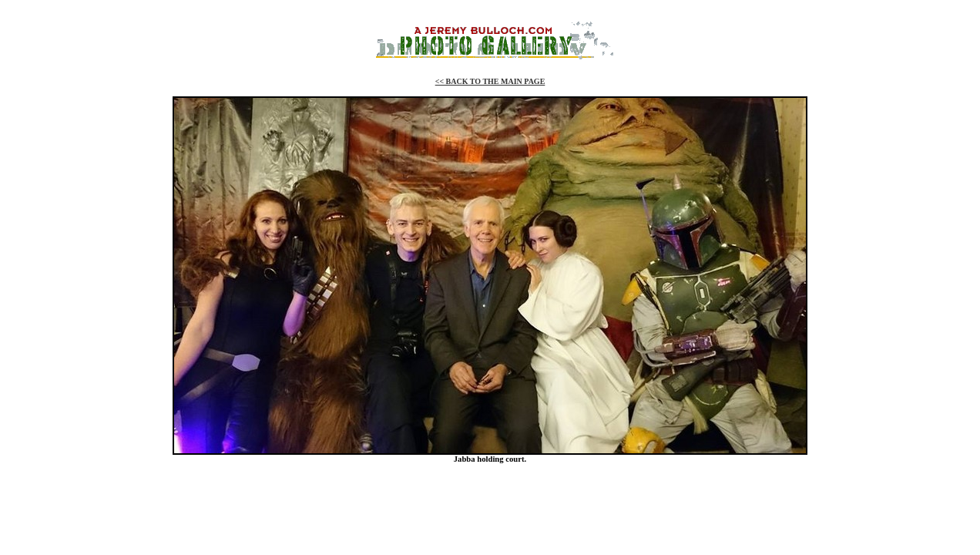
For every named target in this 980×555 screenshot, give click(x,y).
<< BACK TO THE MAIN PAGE (490, 81)
